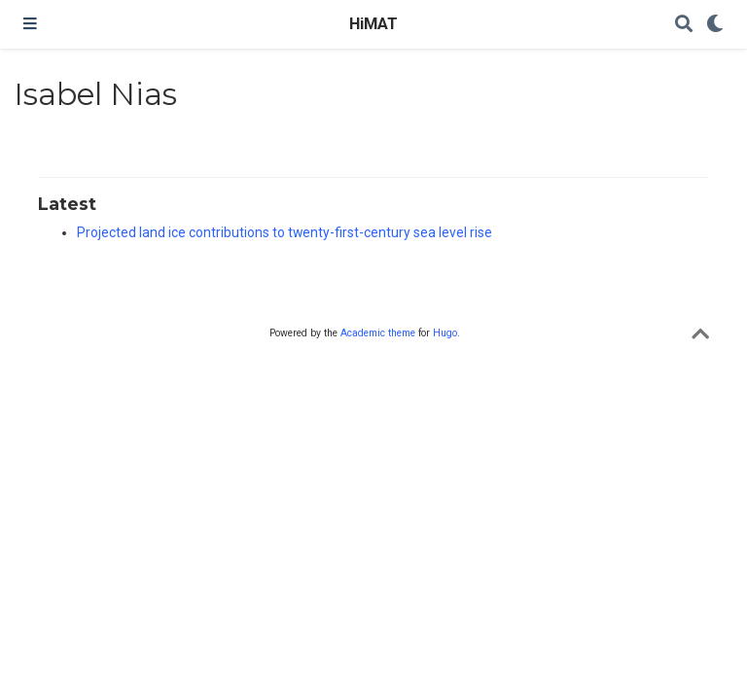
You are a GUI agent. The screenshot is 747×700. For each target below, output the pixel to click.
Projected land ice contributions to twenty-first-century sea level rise (285, 232)
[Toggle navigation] (30, 24)
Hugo (445, 333)
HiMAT (373, 24)
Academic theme (378, 333)
